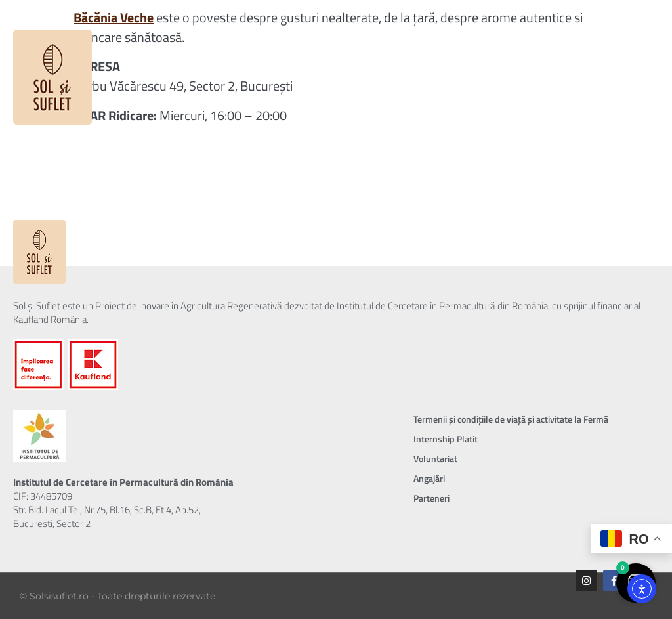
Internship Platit (446, 439)
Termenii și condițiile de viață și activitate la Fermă (511, 419)
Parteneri (431, 498)
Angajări (429, 478)
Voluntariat (435, 459)
